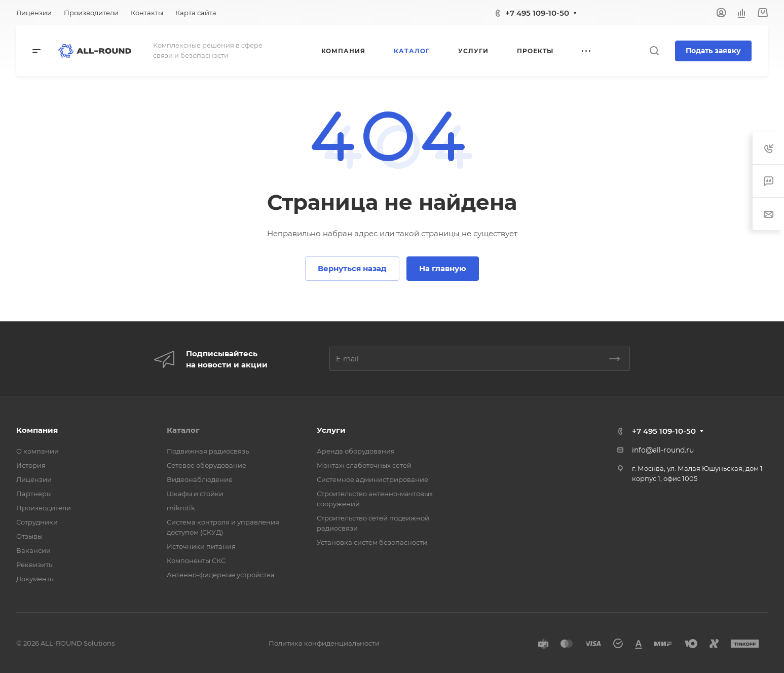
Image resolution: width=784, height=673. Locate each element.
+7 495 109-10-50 (537, 13)
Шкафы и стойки (195, 494)
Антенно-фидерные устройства (221, 575)
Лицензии (34, 479)
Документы (35, 579)
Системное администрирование (372, 479)
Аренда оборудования (356, 451)
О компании (38, 451)
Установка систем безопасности (372, 542)
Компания (37, 430)
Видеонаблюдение (200, 479)
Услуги (331, 430)
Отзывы (29, 536)
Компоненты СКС (196, 560)
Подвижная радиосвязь (208, 451)
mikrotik (181, 508)
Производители (44, 508)
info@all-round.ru (663, 450)
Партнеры (34, 494)
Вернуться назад (352, 268)
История (31, 465)
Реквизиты (35, 565)
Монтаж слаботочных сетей (364, 465)
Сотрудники (37, 522)
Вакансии (33, 550)
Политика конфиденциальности (324, 643)
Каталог (183, 430)
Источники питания (201, 546)
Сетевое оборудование (207, 465)
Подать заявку (713, 51)
